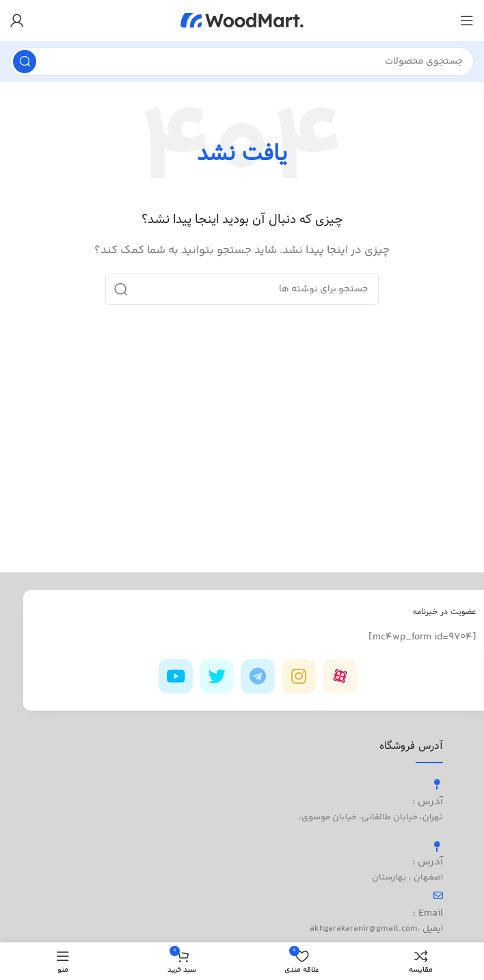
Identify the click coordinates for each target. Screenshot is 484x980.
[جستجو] (242, 62)
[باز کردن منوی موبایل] (467, 21)
